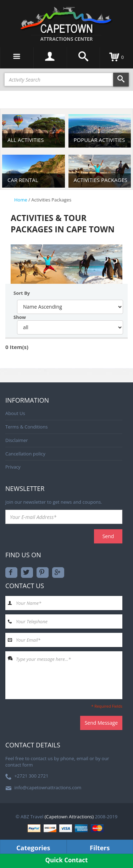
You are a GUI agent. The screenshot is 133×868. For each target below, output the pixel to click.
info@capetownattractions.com (48, 787)
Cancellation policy (25, 454)
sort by (22, 293)
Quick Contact (67, 860)
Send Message (101, 723)
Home (21, 200)
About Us (15, 413)
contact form (19, 765)
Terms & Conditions (26, 427)
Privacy (13, 467)
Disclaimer (17, 440)
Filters (100, 848)
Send (108, 536)
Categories (33, 848)
